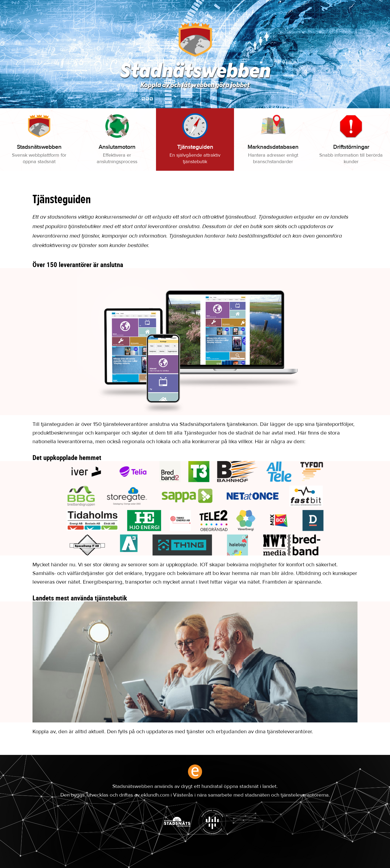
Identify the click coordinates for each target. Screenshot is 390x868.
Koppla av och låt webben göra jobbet (195, 86)
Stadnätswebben (195, 73)
